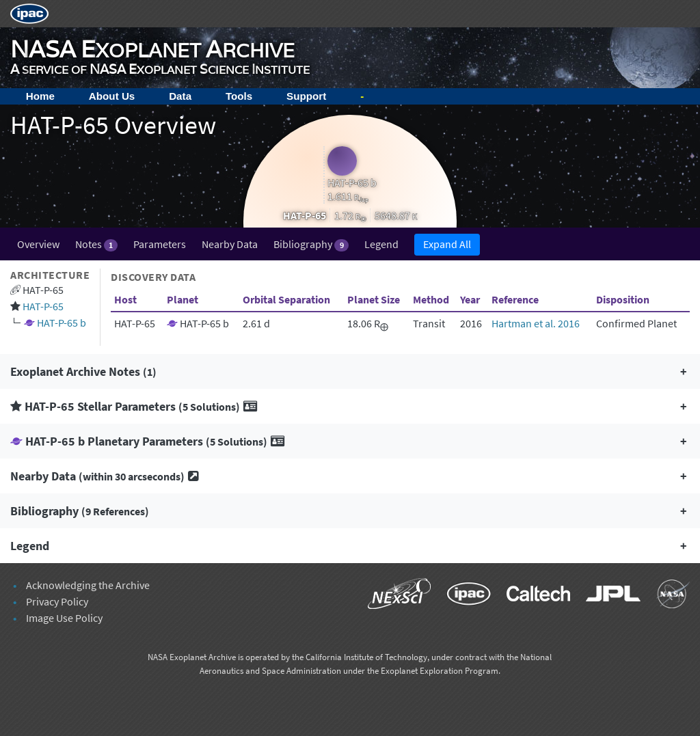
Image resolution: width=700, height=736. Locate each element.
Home (40, 96)
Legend (381, 244)
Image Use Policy (64, 618)
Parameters (160, 244)
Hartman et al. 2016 (536, 323)
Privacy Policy (57, 601)
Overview (38, 244)
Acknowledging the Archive (88, 585)
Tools (239, 96)
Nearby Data (230, 244)
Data (180, 96)
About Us (112, 96)
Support (306, 96)
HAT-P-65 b (62, 323)
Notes (96, 244)
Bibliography (311, 244)
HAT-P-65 (43, 306)
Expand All (447, 244)
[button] (350, 371)
